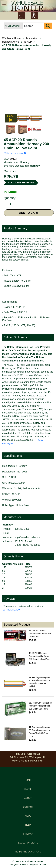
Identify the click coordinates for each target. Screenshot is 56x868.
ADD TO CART (29, 213)
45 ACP (28, 42)
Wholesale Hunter (12, 38)
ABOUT (28, 798)
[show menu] (4, 4)
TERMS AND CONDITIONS (28, 852)
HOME (28, 780)
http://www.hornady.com (27, 537)
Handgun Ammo (11, 42)
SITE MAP (28, 834)
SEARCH (28, 789)
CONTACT (28, 807)
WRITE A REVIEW (12, 610)
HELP (28, 825)
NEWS (28, 816)
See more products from (22, 166)
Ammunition (32, 38)
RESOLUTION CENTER (28, 843)
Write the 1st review (15, 153)
